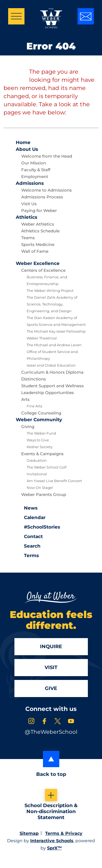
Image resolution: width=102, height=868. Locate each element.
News (27, 507)
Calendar (31, 517)
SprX (54, 848)
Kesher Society (40, 447)
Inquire (51, 647)
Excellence (38, 263)
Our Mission (34, 163)
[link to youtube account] (71, 722)
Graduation (37, 460)
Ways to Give (38, 440)
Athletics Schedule (40, 231)
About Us (27, 149)
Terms (28, 555)
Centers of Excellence (43, 270)
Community (39, 420)
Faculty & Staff (36, 170)
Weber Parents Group (44, 494)
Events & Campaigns (42, 454)
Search (28, 545)
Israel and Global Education (51, 365)
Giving (28, 427)
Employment (35, 177)
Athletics (27, 217)
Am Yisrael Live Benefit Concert (54, 481)
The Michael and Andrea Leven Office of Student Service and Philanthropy (54, 352)
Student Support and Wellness (52, 386)
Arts (25, 399)
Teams (28, 238)
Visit (51, 667)
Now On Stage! (40, 488)
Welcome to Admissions (47, 190)
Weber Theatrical (42, 338)
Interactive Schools (52, 841)
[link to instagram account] (31, 722)
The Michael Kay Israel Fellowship (56, 331)
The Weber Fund (41, 433)
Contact (29, 536)
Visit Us (29, 204)
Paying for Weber (39, 210)
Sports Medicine (38, 244)
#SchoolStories (38, 527)
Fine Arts (34, 406)
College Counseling (41, 413)
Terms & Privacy (64, 833)
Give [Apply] (51, 688)
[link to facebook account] (44, 722)
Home (23, 142)
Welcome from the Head (47, 156)
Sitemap (29, 833)
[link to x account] (58, 722)
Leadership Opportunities (48, 393)
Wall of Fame (35, 251)
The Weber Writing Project (50, 291)
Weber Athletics (38, 224)
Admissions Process (42, 197)
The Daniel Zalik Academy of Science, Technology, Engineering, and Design (52, 304)
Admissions (30, 183)
